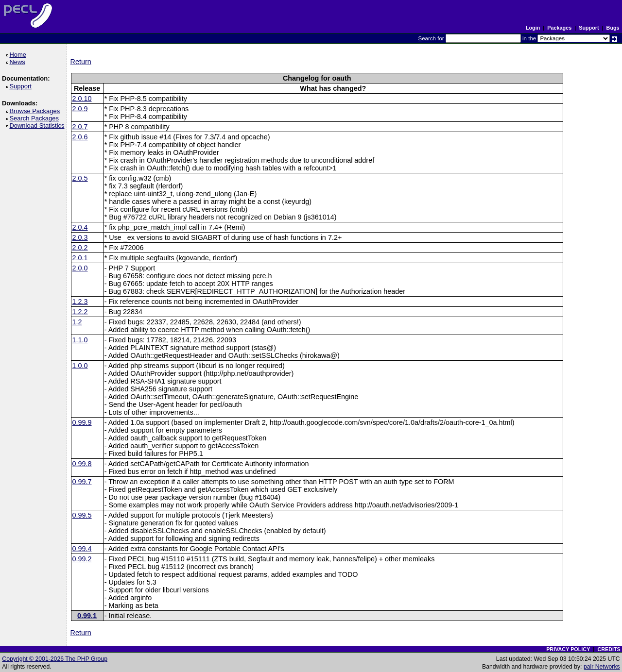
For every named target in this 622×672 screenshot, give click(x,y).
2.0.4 (80, 227)
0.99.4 (82, 549)
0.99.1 (87, 616)
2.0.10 (82, 99)
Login (533, 28)
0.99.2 (82, 559)
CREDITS (609, 649)
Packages (559, 28)
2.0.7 (80, 127)
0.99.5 (82, 515)
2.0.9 (80, 109)
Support (589, 28)
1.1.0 (80, 340)
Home (19, 55)
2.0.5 (80, 178)
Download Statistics (38, 126)
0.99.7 (82, 482)
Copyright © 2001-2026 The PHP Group (55, 659)
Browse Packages (36, 111)
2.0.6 (80, 137)
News (19, 62)
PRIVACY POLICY (568, 649)
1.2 (77, 322)
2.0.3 (80, 237)
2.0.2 (80, 248)
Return (81, 62)
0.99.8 (82, 464)
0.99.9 (82, 422)
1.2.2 (80, 312)
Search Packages (35, 118)
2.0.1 (80, 258)
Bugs (613, 28)
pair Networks (602, 667)
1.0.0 (80, 366)
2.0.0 (80, 268)
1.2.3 (80, 302)
